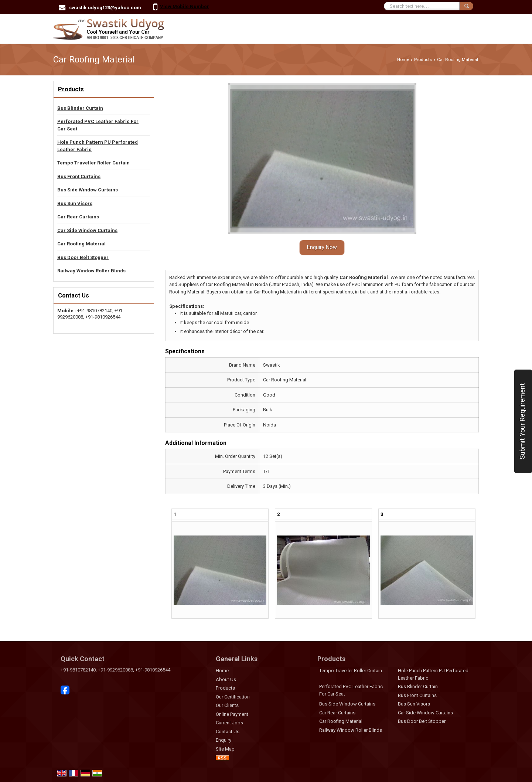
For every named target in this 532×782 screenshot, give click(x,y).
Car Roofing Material (81, 244)
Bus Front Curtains (79, 176)
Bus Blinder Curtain (80, 108)
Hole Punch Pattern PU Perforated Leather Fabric (98, 146)
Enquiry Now (322, 247)
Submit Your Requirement (522, 421)
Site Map (225, 749)
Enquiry (224, 740)
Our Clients (227, 705)
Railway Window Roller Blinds (91, 271)
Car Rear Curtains (78, 217)
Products (423, 59)
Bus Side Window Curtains (88, 190)
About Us (226, 679)
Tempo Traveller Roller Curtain (93, 163)
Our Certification (233, 697)
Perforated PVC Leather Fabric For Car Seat (98, 125)
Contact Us (228, 732)
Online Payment (232, 714)
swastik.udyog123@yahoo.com (105, 8)
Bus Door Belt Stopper (83, 257)
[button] (185, 6)
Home (403, 59)
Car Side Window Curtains (87, 230)
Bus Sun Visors (75, 203)
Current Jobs (229, 723)
